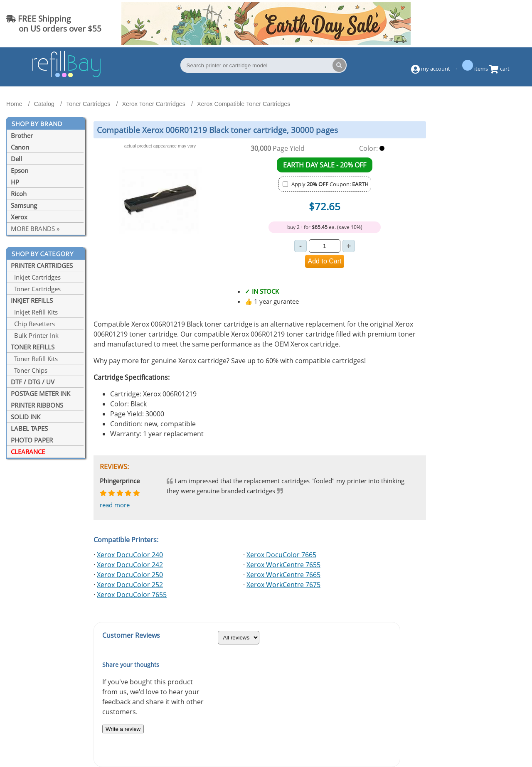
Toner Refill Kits (34, 359)
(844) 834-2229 (492, 23)
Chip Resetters (33, 324)
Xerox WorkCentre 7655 (283, 565)
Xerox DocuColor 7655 (132, 595)
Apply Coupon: (330, 184)
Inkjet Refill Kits (34, 312)
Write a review (123, 729)
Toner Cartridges (36, 289)
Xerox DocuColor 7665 (281, 555)
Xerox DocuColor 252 (130, 585)
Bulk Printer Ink (35, 335)
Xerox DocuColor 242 (130, 565)
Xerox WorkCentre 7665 (283, 575)
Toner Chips (29, 370)
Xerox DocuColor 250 (130, 575)
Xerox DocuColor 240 (130, 555)
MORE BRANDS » (35, 229)
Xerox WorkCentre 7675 (283, 585)
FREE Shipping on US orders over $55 (54, 23)
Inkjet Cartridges (36, 277)
